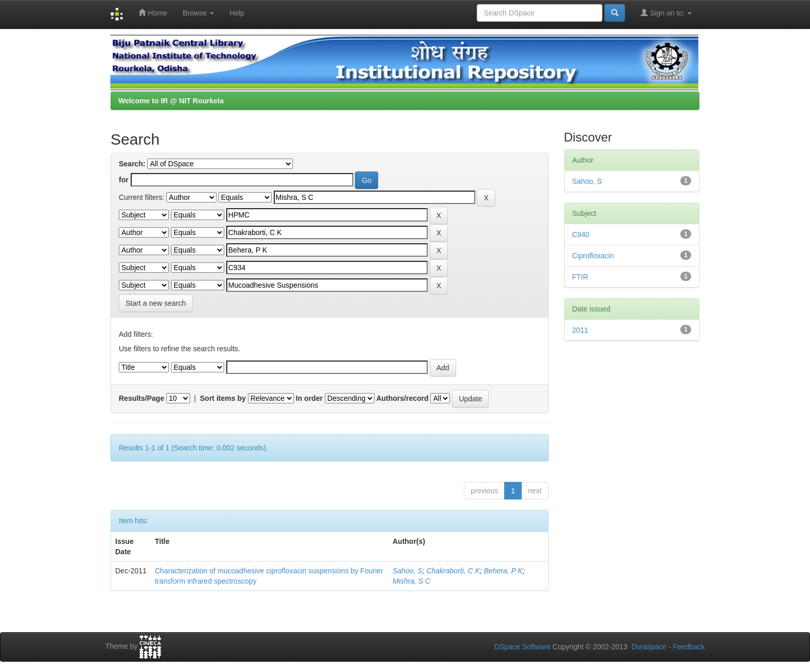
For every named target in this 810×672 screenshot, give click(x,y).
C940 (581, 235)
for (124, 180)
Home (153, 13)
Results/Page (142, 398)
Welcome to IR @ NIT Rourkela (171, 101)
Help (237, 13)
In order (309, 398)
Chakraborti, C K (453, 571)
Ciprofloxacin (593, 256)
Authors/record (402, 398)
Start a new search (156, 303)
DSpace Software (523, 647)
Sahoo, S (408, 571)
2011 (580, 330)
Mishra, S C (411, 581)
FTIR (580, 277)
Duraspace (649, 647)
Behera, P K (503, 571)
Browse (199, 13)
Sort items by (223, 398)
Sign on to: (666, 13)
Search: (132, 164)
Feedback (689, 647)
